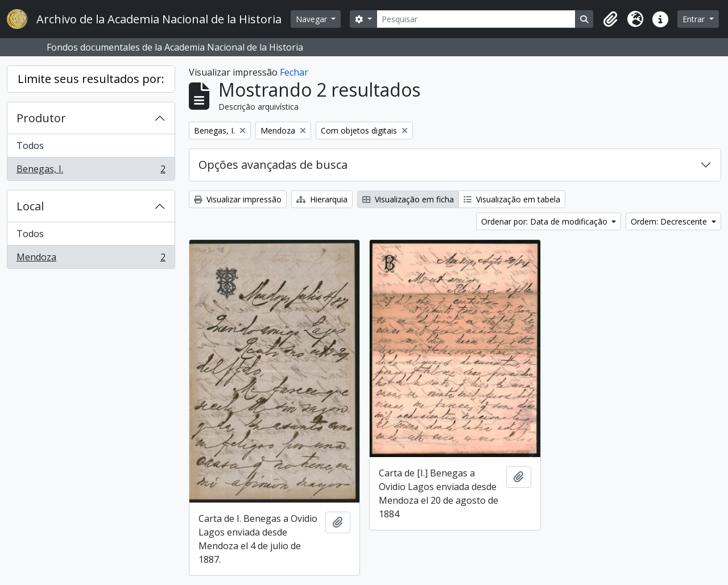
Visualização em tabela (512, 199)
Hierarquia (322, 199)
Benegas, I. (91, 171)
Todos (30, 146)
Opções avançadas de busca (273, 165)
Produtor (41, 118)
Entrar (695, 19)
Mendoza (91, 259)
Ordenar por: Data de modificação (545, 221)
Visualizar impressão (238, 199)
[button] (610, 19)
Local (30, 206)
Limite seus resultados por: (91, 79)
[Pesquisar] (476, 19)
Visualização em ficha (408, 199)
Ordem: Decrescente (670, 221)
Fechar (294, 72)
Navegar (313, 19)
